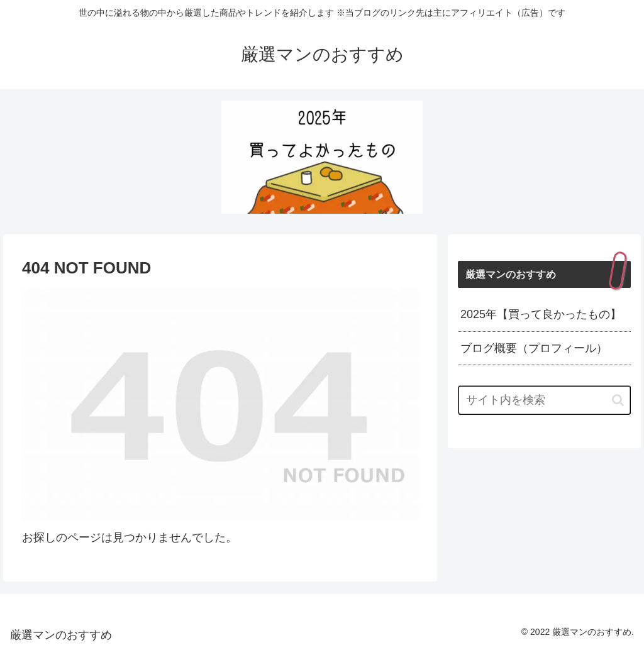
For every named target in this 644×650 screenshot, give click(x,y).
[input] (544, 400)
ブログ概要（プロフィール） (534, 348)
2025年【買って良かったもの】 (541, 314)
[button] (618, 400)
